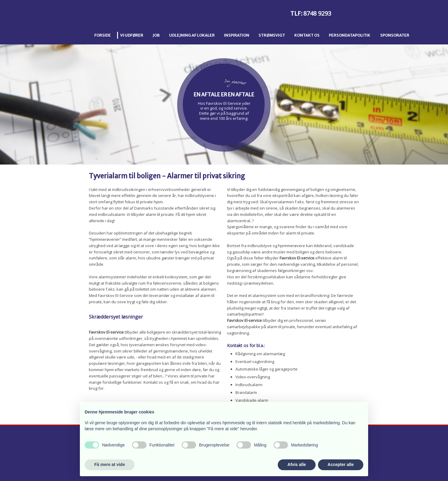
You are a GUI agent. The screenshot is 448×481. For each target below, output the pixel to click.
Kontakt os (307, 35)
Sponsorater (395, 35)
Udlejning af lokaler (192, 35)
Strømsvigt (272, 35)
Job (156, 35)
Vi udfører (132, 35)
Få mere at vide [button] (110, 464)
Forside (103, 35)
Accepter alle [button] (341, 464)
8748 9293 (317, 13)
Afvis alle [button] (297, 464)
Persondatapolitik (350, 35)
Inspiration (237, 35)
